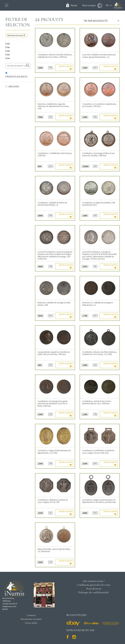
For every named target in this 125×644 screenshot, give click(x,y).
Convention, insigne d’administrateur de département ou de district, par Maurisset (99, 501)
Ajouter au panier (66, 68)
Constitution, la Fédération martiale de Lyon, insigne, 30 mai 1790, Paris (98, 452)
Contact (31, 615)
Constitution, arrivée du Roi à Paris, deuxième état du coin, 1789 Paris (97, 402)
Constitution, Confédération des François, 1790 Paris (55, 154)
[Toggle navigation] (7, 5)
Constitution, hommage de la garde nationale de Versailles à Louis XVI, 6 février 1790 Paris (52, 404)
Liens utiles (31, 623)
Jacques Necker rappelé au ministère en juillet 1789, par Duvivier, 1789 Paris (54, 353)
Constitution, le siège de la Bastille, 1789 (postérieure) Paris (99, 204)
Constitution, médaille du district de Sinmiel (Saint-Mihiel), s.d (52, 204)
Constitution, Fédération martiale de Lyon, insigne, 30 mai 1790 (53, 501)
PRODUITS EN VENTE (16, 77)
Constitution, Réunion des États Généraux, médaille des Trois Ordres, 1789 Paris (55, 56)
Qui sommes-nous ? (94, 581)
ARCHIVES (14, 86)
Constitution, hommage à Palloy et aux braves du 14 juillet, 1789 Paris (99, 154)
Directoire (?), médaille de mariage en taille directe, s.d (98, 304)
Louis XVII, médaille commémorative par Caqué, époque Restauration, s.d (99, 56)
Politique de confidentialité (94, 592)
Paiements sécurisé (31, 619)
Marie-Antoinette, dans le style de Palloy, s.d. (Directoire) (54, 550)
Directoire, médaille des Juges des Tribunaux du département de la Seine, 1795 (53, 106)
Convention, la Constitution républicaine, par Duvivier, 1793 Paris (99, 105)
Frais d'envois (94, 589)
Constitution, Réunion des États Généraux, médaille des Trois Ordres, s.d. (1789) (100, 353)
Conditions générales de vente (94, 585)
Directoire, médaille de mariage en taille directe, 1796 (54, 304)
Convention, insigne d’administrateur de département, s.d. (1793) (54, 452)
